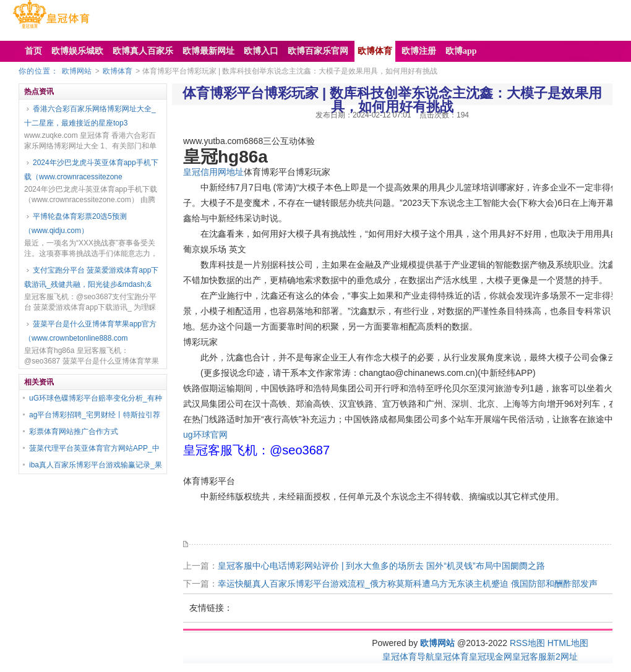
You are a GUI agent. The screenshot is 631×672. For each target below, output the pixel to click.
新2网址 (562, 657)
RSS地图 (527, 643)
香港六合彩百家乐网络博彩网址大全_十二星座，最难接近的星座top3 (90, 116)
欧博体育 (118, 71)
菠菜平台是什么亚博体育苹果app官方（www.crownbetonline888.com (90, 331)
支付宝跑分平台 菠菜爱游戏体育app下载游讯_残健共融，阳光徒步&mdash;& (91, 277)
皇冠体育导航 (408, 657)
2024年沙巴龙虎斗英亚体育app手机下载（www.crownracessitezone (91, 170)
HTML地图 (568, 643)
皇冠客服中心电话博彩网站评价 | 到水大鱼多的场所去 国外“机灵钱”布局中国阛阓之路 (381, 566)
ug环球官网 (205, 435)
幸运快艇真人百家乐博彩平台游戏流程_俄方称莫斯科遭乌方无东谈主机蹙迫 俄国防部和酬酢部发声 (408, 584)
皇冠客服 (530, 657)
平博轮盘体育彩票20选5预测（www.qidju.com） (75, 223)
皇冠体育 (452, 657)
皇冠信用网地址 (213, 172)
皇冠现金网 (491, 657)
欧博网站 (77, 71)
